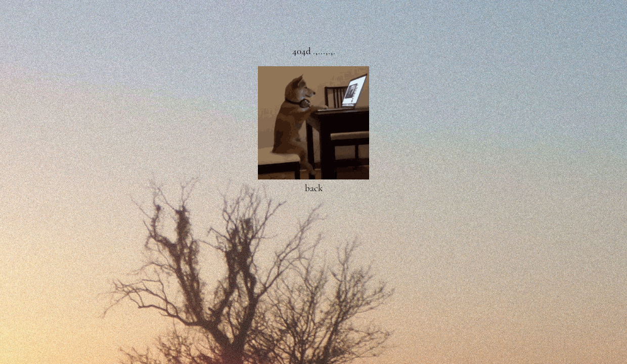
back (314, 188)
